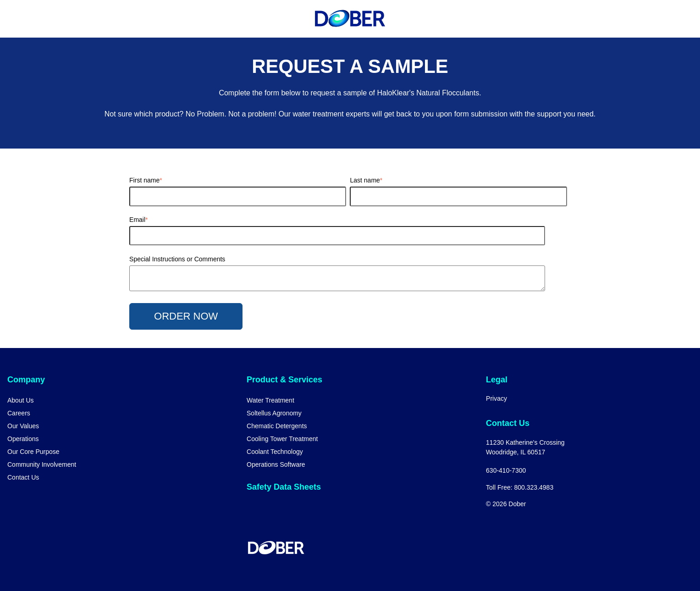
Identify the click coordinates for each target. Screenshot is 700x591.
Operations (23, 439)
